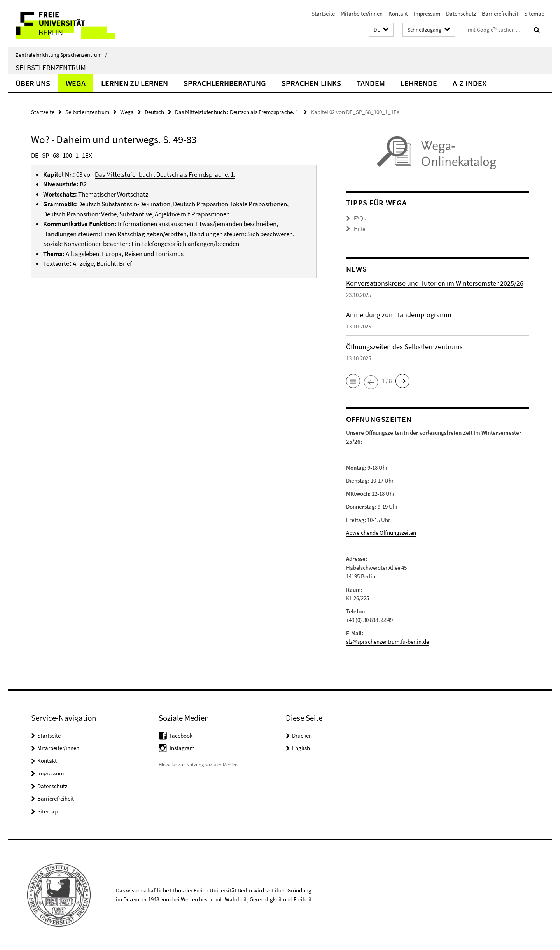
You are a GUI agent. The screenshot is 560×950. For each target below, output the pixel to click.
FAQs (360, 218)
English (301, 748)
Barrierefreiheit (500, 13)
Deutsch (154, 112)
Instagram (182, 748)
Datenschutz (461, 13)
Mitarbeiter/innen (362, 13)
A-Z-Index (470, 83)
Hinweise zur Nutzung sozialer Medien (198, 765)
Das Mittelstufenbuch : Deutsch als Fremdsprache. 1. (237, 112)
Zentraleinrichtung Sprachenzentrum (61, 55)
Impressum (427, 13)
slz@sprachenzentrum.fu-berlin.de (388, 642)
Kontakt (398, 13)
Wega (76, 83)
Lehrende (419, 83)
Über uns (33, 83)
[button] (381, 30)
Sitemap (534, 13)
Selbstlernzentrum (51, 67)
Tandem (371, 83)
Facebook (181, 735)
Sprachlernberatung (225, 83)
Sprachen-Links (311, 83)
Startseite (323, 13)
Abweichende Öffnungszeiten (381, 533)
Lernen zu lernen (135, 83)
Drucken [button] (302, 735)
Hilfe (360, 229)
